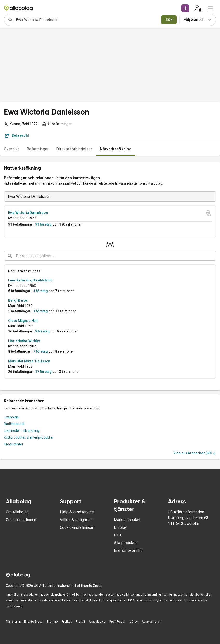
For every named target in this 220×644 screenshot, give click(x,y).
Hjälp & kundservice (77, 512)
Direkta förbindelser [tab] (74, 149)
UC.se (134, 622)
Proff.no (52, 622)
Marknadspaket (127, 520)
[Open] (214, 256)
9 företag (42, 331)
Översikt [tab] (11, 149)
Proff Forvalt (117, 622)
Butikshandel (14, 424)
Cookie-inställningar (77, 527)
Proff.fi (80, 622)
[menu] (210, 8)
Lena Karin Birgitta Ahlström (30, 280)
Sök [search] (169, 20)
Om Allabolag (17, 512)
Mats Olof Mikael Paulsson (29, 361)
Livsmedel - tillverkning (22, 431)
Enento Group (92, 586)
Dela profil (17, 135)
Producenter (14, 444)
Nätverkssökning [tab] (116, 149)
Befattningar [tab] (38, 149)
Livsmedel (12, 417)
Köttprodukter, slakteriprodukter (29, 437)
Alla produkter (126, 543)
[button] (185, 8)
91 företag (43, 224)
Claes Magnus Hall (23, 321)
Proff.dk (67, 622)
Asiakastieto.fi (151, 622)
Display (120, 527)
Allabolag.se (97, 622)
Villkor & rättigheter (76, 520)
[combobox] (87, 20)
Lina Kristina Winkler (24, 341)
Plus (118, 535)
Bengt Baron (18, 300)
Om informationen (21, 520)
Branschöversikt (128, 551)
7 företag (41, 351)
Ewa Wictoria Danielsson (28, 213)
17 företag (43, 372)
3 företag (41, 291)
